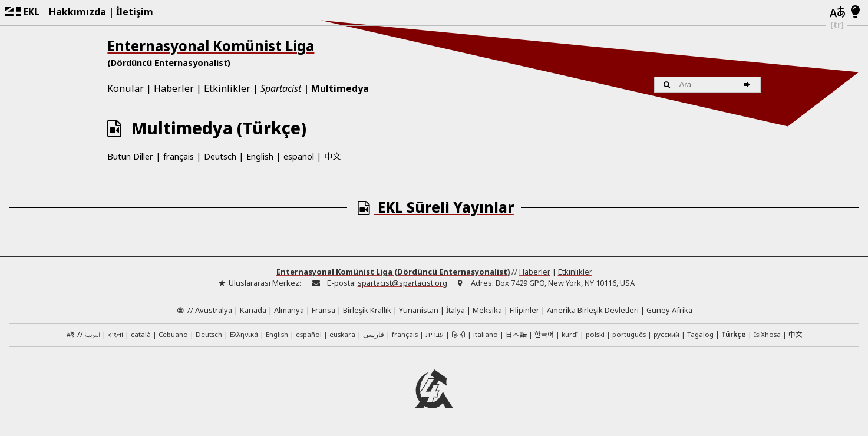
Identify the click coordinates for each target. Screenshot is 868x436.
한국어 (544, 334)
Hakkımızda (77, 12)
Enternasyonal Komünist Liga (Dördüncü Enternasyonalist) (393, 272)
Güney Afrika (669, 310)
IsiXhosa (767, 334)
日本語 (516, 334)
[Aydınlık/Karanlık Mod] (855, 12)
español (299, 156)
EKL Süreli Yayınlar (434, 207)
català (141, 334)
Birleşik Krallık (367, 310)
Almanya (289, 310)
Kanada (253, 310)
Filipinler (524, 310)
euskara (342, 334)
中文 (332, 156)
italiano (486, 334)
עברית (435, 334)
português (629, 334)
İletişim (135, 12)
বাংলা (115, 335)
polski (595, 334)
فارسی (374, 334)
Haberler (174, 88)
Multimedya (340, 88)
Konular (126, 88)
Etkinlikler (227, 88)
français (179, 156)
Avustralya (214, 310)
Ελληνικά (244, 334)
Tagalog (700, 334)
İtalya (456, 310)
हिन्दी (458, 334)
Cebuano (173, 334)
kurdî (570, 334)
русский (666, 334)
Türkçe (734, 334)
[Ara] (749, 85)
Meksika (487, 310)
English (260, 156)
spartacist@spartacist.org (402, 283)
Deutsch (220, 156)
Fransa (324, 310)
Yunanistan (419, 310)
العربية (93, 336)
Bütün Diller (130, 156)
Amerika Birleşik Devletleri (593, 310)
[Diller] (837, 13)
